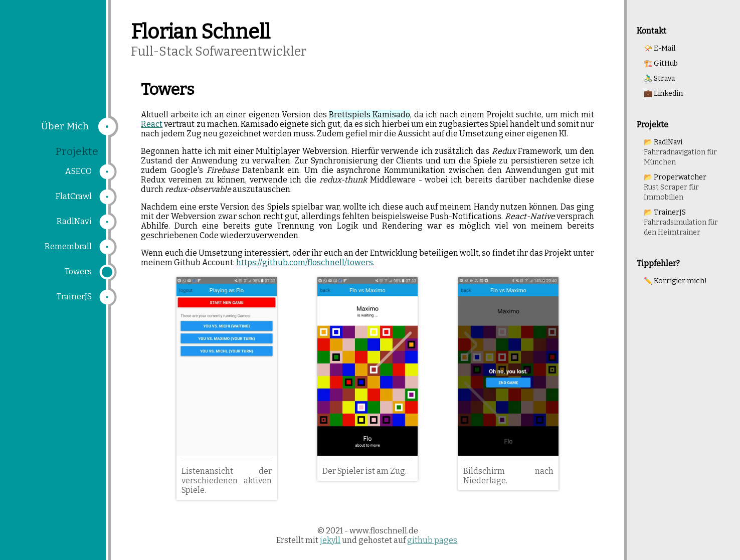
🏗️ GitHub (661, 63)
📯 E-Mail (660, 48)
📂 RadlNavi (680, 152)
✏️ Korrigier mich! (675, 281)
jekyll (330, 540)
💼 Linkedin (663, 94)
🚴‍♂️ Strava (659, 78)
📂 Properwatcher (675, 187)
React (152, 124)
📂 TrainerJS (681, 222)
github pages (432, 540)
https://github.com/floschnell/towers (305, 262)
